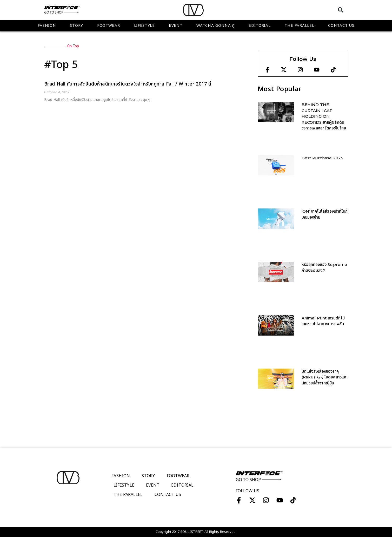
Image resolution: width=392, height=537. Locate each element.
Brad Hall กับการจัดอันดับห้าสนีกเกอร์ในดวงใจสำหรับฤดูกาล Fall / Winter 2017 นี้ (128, 84)
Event (176, 26)
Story (77, 26)
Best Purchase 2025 (323, 158)
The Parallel (299, 26)
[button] (341, 10)
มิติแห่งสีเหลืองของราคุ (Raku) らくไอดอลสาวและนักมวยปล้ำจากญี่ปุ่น (325, 377)
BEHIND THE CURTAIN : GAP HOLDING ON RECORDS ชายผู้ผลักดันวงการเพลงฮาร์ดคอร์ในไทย (324, 116)
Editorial (260, 26)
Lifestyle (144, 26)
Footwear (109, 26)
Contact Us (341, 26)
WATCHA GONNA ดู (215, 26)
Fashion (47, 26)
